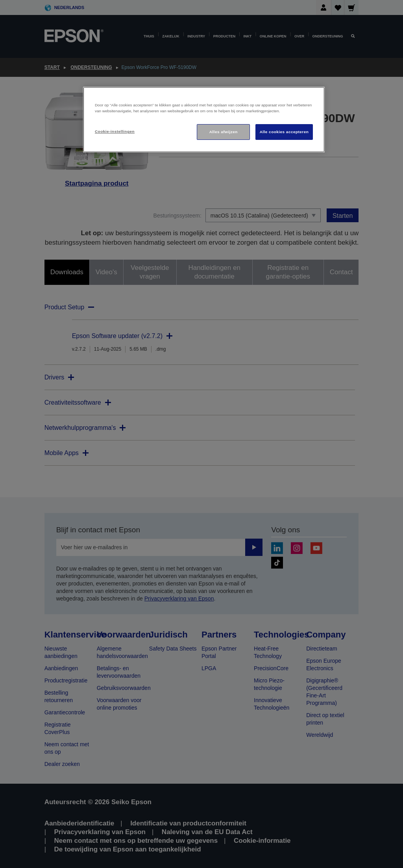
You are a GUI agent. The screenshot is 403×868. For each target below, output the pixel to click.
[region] (204, 120)
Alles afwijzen (224, 132)
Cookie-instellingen (115, 131)
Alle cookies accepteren (284, 132)
